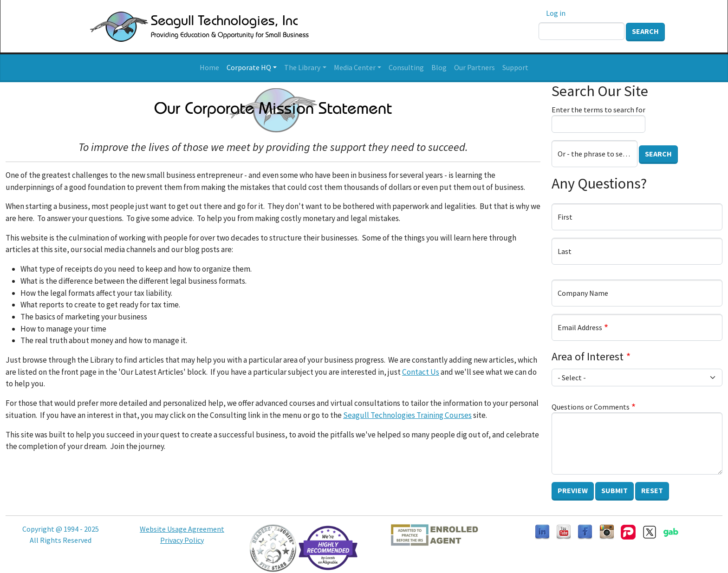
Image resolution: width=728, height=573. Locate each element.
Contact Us (421, 372)
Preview (573, 490)
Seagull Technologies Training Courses (407, 415)
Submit (614, 490)
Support (515, 67)
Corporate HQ (249, 67)
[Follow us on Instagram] (607, 531)
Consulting (406, 67)
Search (645, 31)
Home (209, 67)
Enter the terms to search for (598, 110)
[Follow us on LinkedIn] (542, 531)
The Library (302, 67)
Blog (439, 67)
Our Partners (474, 67)
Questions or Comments (591, 407)
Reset (652, 490)
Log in (556, 13)
